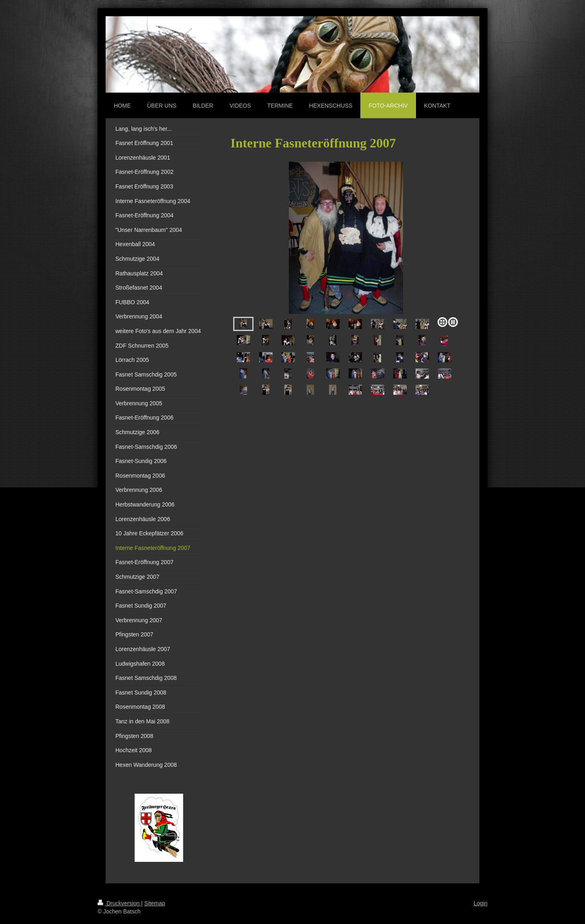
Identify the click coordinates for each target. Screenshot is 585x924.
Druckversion (119, 903)
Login (481, 903)
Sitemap (155, 903)
